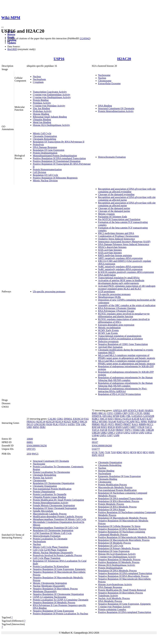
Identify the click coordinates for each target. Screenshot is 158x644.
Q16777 (96, 449)
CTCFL (139, 413)
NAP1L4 (121, 422)
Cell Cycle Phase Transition (47, 558)
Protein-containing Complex (112, 609)
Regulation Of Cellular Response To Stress (119, 526)
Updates (12, 43)
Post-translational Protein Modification (52, 489)
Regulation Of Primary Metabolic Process (119, 548)
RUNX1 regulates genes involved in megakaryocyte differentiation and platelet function (124, 315)
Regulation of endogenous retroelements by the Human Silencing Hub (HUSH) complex (125, 379)
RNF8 (119, 427)
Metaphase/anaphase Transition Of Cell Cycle (56, 528)
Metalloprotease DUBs (109, 297)
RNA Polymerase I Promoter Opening (117, 308)
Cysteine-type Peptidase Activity (49, 106)
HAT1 (111, 419)
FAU (86, 419)
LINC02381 (40, 424)
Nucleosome (104, 75)
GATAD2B (149, 416)
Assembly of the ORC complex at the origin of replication (127, 305)
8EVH (133, 452)
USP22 (148, 433)
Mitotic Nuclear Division (45, 181)
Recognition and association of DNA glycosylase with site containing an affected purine (127, 199)
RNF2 (104, 427)
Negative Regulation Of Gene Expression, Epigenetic (59, 569)
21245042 (85, 38)
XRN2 (36, 427)
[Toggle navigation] (2, 27)
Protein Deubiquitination (45, 153)
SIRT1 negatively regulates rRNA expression (120, 258)
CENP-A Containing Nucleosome (50, 597)
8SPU (95, 455)
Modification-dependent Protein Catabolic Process (58, 516)
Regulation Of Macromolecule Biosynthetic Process (124, 540)
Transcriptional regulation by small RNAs (119, 278)
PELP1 (104, 424)
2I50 (29, 454)
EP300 (116, 416)
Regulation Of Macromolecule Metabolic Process (123, 518)
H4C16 (83, 422)
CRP (125, 413)
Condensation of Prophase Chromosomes (118, 236)
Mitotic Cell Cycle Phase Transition (51, 547)
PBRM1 (96, 424)
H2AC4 (59, 422)
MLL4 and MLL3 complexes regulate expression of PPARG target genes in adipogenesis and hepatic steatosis (127, 357)
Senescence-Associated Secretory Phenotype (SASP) (124, 242)
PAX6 (49, 424)
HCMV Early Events (108, 330)
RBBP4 (143, 424)
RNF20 (111, 427)
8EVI (140, 452)
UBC (83, 424)
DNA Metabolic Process (110, 601)
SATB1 (71, 424)
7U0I (107, 452)
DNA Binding (105, 106)
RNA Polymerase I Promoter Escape (116, 311)
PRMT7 (127, 424)
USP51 (103, 435)
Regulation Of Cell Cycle (45, 175)
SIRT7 (133, 427)
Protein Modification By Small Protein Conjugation (58, 500)
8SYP (101, 455)
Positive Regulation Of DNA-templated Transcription (59, 158)
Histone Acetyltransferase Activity (115, 584)
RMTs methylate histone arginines (115, 255)
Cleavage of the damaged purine (114, 208)
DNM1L (68, 419)
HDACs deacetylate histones (112, 247)
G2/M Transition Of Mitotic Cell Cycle (52, 533)
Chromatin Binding (108, 479)
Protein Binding (41, 100)
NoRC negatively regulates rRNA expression (120, 267)
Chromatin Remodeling (45, 139)
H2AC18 (41, 422)
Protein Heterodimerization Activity (116, 111)
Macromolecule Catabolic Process (50, 514)
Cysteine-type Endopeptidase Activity (52, 95)
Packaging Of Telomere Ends (113, 217)
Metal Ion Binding (42, 122)
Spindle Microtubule (43, 511)
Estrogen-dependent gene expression (116, 325)
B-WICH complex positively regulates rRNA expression (126, 272)
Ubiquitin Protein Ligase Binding (49, 497)
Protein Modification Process (113, 485)
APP (125, 410)
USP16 (59, 59)
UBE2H (96, 433)
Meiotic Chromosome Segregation (50, 583)
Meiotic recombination (109, 328)
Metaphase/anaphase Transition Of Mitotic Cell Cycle (59, 519)
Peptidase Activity (42, 103)
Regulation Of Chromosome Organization (54, 483)
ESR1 (123, 416)
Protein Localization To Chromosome (51, 472)
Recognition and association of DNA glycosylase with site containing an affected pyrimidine (127, 190)
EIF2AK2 (107, 416)
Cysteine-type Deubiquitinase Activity (52, 97)
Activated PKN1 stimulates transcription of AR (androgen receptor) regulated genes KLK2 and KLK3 (127, 287)
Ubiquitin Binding (42, 120)
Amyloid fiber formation (110, 347)
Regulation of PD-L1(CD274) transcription (120, 394)
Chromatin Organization (45, 136)
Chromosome (105, 81)
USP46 (95, 435)
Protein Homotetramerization (47, 169)
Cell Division (39, 172)
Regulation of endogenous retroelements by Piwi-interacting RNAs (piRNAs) (123, 390)
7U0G (101, 452)
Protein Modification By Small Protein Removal (122, 590)
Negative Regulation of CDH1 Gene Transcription (123, 344)
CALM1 (52, 419)
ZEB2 (42, 427)
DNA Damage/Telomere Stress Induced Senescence (124, 244)
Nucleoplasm (39, 79)
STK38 (141, 427)
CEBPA (118, 413)
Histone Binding (41, 114)
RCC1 (150, 424)
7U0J (113, 452)
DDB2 (147, 413)
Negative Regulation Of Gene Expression (53, 611)
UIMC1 (111, 433)
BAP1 (142, 410)
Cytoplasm (38, 82)
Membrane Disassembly (45, 591)
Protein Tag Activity (43, 478)
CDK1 (60, 419)
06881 (30, 442)
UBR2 (104, 433)
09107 (95, 442)
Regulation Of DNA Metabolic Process (117, 571)
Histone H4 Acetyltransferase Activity (117, 554)
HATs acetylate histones (110, 250)
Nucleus (37, 77)
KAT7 (150, 419)
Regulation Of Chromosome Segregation (53, 530)
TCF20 (111, 430)
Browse (11, 34)
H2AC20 (124, 59)
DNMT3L (97, 416)
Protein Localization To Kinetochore (51, 566)
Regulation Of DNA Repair (112, 510)
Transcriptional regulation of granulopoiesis (120, 336)
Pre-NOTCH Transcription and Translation (119, 219)
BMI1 (95, 413)
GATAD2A (137, 416)
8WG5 (35, 454)
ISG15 (30, 424)
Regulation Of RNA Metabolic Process (117, 507)
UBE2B (150, 430)
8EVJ (146, 452)
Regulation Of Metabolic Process (115, 543)
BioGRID (12, 49)
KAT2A (127, 419)
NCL (138, 422)
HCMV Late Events (108, 333)
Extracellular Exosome (109, 83)
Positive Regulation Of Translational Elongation (57, 161)
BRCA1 (102, 413)
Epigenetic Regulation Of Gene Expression (119, 476)
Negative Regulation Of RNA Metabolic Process (122, 529)
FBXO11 (31, 422)
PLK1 (56, 424)
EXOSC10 (78, 419)
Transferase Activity (108, 596)
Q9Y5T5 (31, 449)
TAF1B (104, 430)
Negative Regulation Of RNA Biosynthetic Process (123, 576)
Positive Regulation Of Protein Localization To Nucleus (60, 614)
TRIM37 (120, 430)
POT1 (111, 424)
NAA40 (112, 422)
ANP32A (117, 410)
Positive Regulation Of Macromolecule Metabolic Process (127, 537)
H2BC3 (76, 422)
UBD (29, 427)
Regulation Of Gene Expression (49, 150)
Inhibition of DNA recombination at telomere (121, 339)
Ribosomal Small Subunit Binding (50, 117)
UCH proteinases (107, 291)
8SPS (152, 452)
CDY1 (110, 413)
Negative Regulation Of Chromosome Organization (58, 594)
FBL (129, 416)
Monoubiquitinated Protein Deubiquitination (55, 156)
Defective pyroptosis (108, 341)
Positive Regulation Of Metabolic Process (119, 562)
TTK (78, 424)
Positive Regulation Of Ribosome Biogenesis (55, 178)
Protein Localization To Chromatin (50, 539)
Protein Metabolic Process (111, 504)
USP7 (110, 435)
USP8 (116, 435)
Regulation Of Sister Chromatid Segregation (55, 508)
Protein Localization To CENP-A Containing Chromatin (61, 600)
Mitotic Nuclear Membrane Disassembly (53, 553)
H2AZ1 (67, 422)
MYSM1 (103, 422)
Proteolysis (38, 144)
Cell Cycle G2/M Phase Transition (50, 550)
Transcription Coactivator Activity (50, 92)
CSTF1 (131, 413)
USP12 (127, 433)
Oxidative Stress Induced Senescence (117, 239)
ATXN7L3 (133, 410)
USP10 (119, 433)
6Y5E (95, 452)
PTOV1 (63, 424)
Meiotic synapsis (106, 214)
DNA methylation (107, 275)
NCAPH (130, 422)
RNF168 (96, 427)
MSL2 (95, 422)
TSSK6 (136, 430)
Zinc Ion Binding (41, 108)
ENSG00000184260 (102, 446)
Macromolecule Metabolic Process (115, 487)
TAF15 (149, 427)
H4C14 (104, 419)
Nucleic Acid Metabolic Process (114, 598)
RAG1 (135, 424)
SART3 (126, 427)
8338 (94, 439)
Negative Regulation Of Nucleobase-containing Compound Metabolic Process (122, 533)
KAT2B (135, 419)
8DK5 (120, 452)
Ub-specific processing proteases (49, 291)
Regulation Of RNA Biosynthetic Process (119, 501)
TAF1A (96, 430)
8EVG (126, 452)
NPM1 (144, 422)
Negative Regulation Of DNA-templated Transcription (125, 573)
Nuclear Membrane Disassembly (49, 586)
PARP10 (152, 422)
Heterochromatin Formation (112, 157)
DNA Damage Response (45, 147)
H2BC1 (96, 419)
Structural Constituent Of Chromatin (116, 108)
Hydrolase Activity (42, 111)
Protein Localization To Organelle (50, 494)
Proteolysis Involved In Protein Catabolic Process (57, 555)
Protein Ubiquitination (44, 492)
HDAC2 (119, 419)
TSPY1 (128, 430)
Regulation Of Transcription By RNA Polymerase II (59, 142)
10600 (30, 439)
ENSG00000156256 (37, 446)
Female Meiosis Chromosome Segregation (54, 505)
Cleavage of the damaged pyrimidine (116, 194)
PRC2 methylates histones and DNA (116, 233)
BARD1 (149, 410)
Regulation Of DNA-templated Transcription (120, 498)
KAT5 (143, 419)
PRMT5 (119, 424)
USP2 (141, 433)
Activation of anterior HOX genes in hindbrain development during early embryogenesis (121, 282)
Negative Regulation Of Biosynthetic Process (55, 589)
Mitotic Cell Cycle (42, 133)
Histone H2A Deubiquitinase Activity (51, 125)
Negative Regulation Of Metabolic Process (54, 602)
